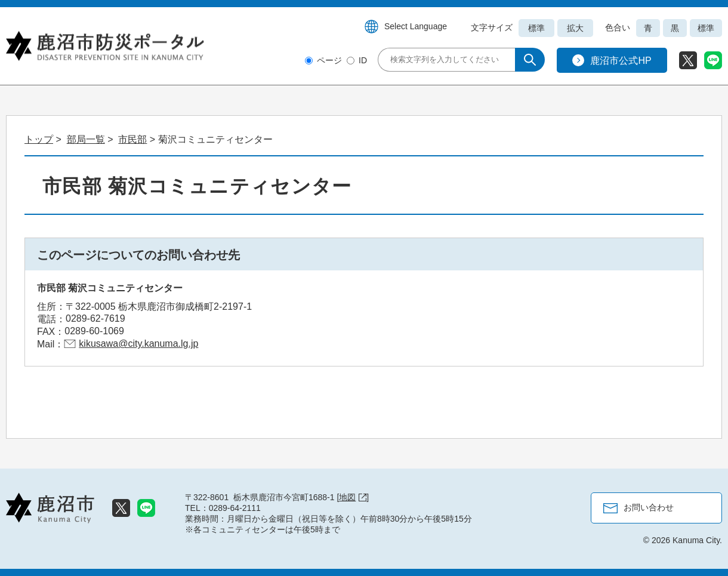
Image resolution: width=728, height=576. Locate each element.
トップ (39, 139)
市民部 (132, 139)
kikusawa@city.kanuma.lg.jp (138, 344)
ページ (329, 60)
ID (363, 60)
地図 (353, 497)
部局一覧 (86, 139)
